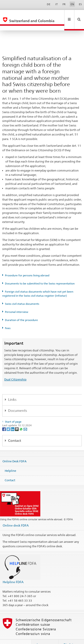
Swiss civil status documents (22, 294)
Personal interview (17, 302)
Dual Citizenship (15, 370)
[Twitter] (9, 419)
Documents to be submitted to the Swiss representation (40, 274)
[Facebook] (4, 419)
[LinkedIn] (13, 419)
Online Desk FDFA (14, 451)
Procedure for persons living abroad (27, 266)
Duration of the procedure (21, 310)
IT (57, 4)
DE (49, 4)
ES (80, 4)
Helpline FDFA (13, 572)
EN (72, 4)
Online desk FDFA (16, 516)
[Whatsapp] (21, 419)
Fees (8, 318)
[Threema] (17, 419)
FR (64, 4)
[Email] (25, 419)
